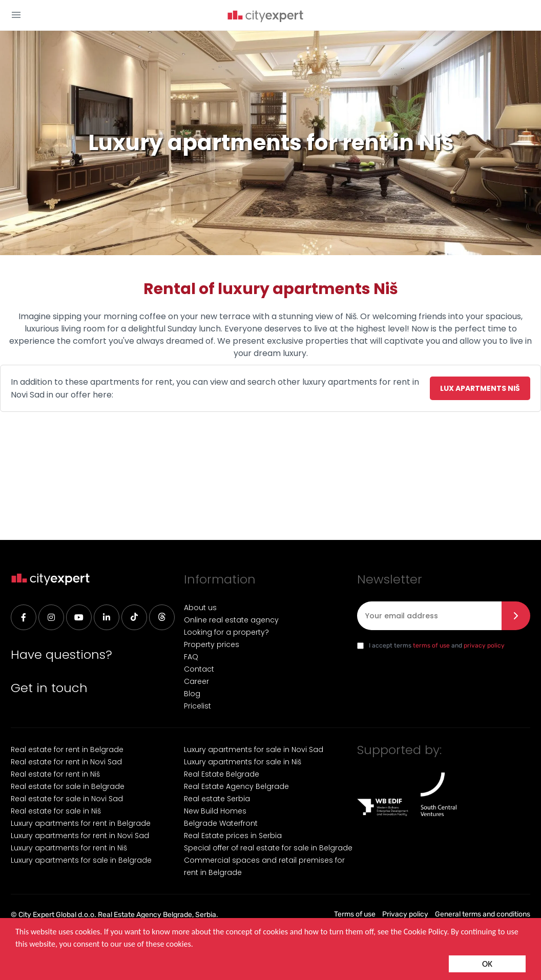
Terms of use (355, 914)
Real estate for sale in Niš (56, 811)
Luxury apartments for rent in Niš (69, 848)
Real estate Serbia (217, 799)
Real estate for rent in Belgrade (67, 749)
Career (196, 681)
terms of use (431, 645)
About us (200, 608)
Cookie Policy (425, 932)
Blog (192, 694)
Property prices (212, 644)
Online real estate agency (231, 620)
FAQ (191, 657)
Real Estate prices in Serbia (233, 836)
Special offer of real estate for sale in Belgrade (268, 848)
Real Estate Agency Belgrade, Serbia (157, 915)
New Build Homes (215, 811)
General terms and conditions (483, 914)
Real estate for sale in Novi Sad (67, 799)
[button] (16, 15)
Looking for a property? (226, 632)
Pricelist (197, 706)
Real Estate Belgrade (222, 774)
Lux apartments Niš (480, 388)
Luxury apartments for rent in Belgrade (81, 823)
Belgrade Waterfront (221, 823)
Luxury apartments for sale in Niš (243, 762)
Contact (199, 669)
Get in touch (49, 688)
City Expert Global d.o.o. (57, 915)
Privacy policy (405, 914)
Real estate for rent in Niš (55, 774)
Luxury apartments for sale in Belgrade (81, 860)
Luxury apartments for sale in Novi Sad (254, 749)
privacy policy (484, 645)
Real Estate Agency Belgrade (236, 786)
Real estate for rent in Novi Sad (66, 762)
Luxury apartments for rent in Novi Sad (80, 836)
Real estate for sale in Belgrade (68, 786)
